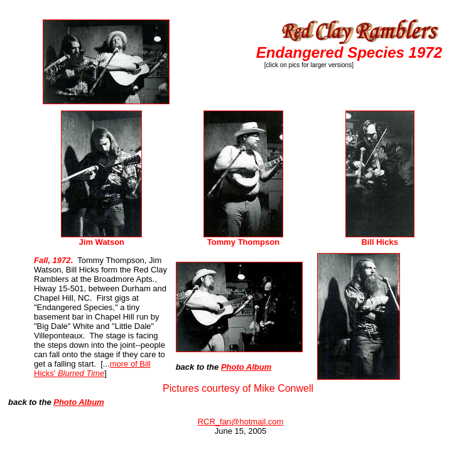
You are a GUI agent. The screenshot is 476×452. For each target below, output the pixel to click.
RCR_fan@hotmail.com (241, 422)
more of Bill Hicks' (92, 369)
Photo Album (246, 367)
